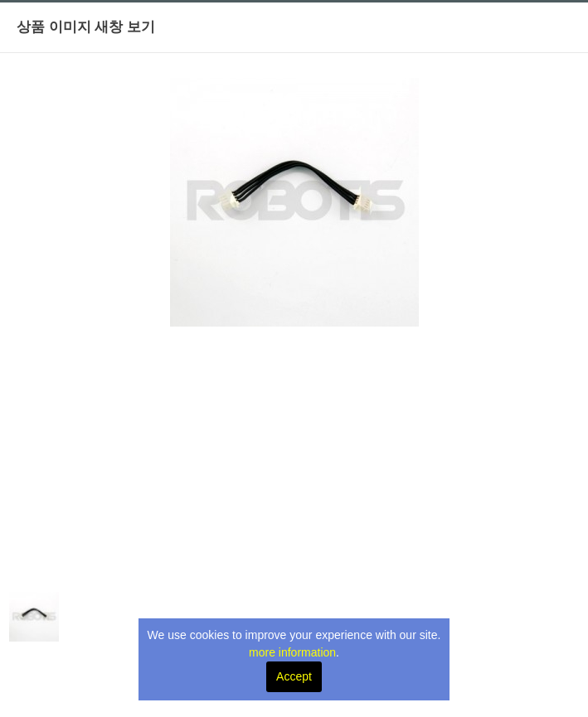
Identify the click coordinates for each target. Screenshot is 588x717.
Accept (294, 676)
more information (292, 652)
